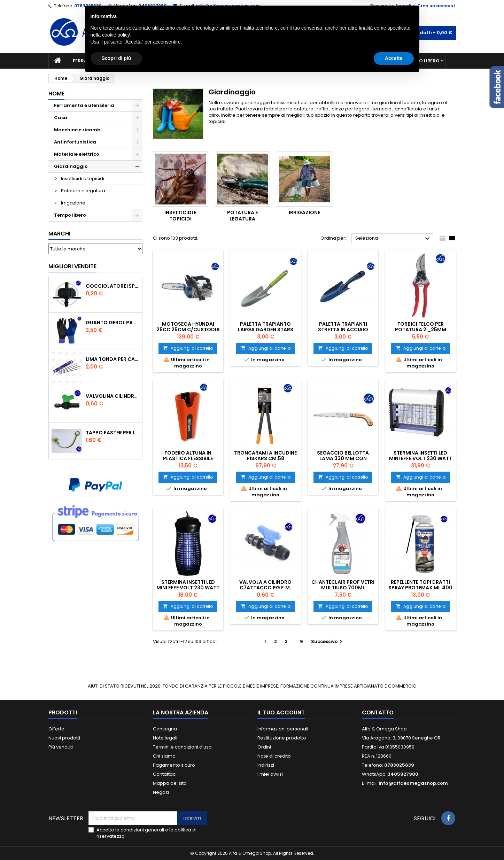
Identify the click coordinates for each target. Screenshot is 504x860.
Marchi (59, 234)
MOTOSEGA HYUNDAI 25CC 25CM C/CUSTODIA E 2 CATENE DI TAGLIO (188, 330)
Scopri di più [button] (117, 841)
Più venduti (61, 747)
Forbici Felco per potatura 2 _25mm (421, 327)
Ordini (264, 747)
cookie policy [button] (116, 818)
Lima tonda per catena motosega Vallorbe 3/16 (113, 359)
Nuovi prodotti (64, 738)
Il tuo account (281, 712)
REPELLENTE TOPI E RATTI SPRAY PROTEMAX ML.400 (420, 585)
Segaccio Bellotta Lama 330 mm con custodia (343, 458)
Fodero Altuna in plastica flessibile (188, 456)
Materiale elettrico (236, 61)
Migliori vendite (72, 266)
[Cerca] (252, 33)
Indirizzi (266, 765)
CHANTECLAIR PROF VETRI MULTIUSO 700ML (343, 585)
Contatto (378, 712)
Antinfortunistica (370, 61)
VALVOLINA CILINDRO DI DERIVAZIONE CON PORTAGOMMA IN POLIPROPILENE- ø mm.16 (113, 396)
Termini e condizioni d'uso (182, 747)
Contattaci (165, 774)
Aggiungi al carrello (188, 348)
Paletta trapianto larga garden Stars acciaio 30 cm (266, 330)
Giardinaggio (316, 61)
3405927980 (153, 6)
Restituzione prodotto (282, 738)
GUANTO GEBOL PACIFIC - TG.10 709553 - (113, 323)
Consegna (165, 729)
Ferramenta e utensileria (105, 61)
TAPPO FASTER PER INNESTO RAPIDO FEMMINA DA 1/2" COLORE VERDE (113, 433)
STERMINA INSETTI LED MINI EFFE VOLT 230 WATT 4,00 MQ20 (188, 588)
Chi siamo (164, 756)
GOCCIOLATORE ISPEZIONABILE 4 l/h (113, 286)
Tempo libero (423, 61)
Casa (280, 61)
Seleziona (393, 239)
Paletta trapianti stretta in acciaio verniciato (343, 330)
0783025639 (88, 6)
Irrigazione (73, 203)
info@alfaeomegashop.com (228, 6)
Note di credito (274, 756)
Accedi (403, 6)
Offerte (56, 729)
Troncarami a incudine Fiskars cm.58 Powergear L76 (265, 458)
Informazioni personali (283, 729)
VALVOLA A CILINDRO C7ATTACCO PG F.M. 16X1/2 (265, 588)
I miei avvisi (270, 774)
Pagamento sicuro (174, 765)
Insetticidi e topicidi (83, 179)
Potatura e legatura (83, 191)
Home (56, 94)
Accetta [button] (394, 841)
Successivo (328, 641)
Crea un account (436, 6)
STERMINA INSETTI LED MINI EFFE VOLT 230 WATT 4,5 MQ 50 (421, 458)
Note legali (165, 738)
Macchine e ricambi (173, 61)
